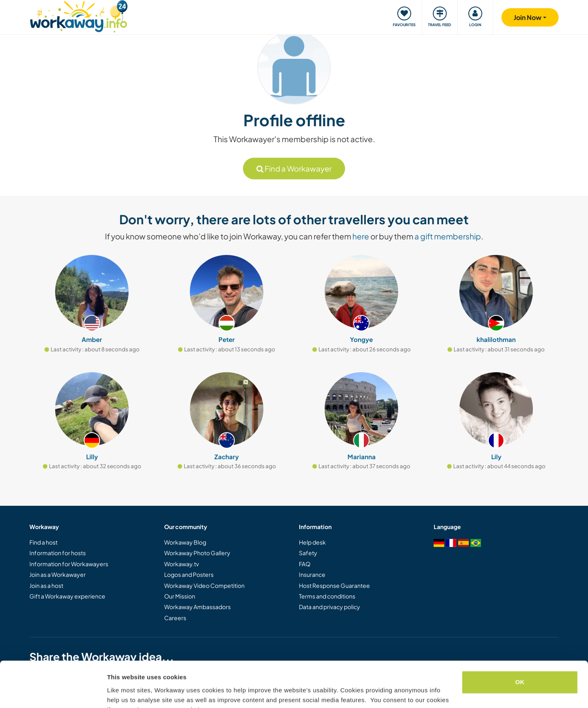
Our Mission (180, 596)
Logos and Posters (189, 574)
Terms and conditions (327, 596)
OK (520, 642)
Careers (175, 618)
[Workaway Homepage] (79, 15)
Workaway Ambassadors (197, 607)
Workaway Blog (185, 542)
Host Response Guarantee (334, 585)
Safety (308, 553)
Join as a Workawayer (58, 574)
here (361, 236)
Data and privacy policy (330, 607)
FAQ (305, 564)
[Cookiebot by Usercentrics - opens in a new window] (53, 692)
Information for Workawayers (69, 564)
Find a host (43, 542)
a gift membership (448, 236)
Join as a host (46, 585)
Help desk (312, 542)
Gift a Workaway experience (67, 596)
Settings (119, 692)
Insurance (312, 574)
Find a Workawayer (294, 169)
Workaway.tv (182, 564)
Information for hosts (58, 553)
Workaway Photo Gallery (197, 553)
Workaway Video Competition (204, 585)
